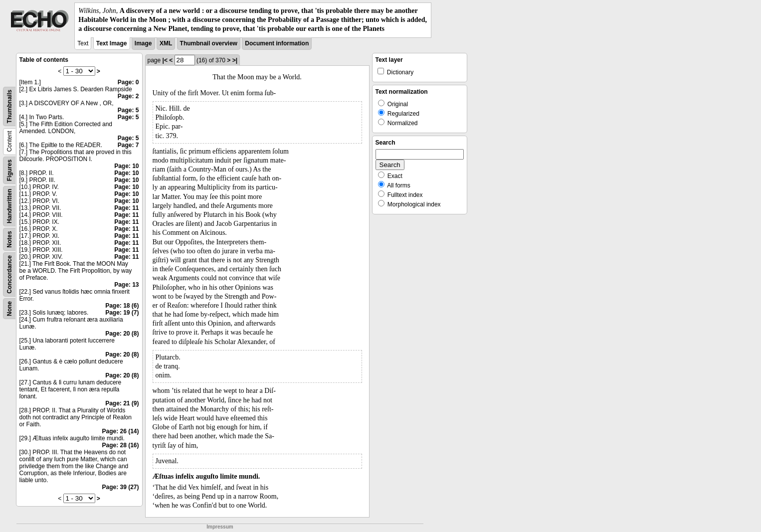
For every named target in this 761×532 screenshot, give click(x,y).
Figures (9, 170)
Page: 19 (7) (122, 313)
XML (166, 43)
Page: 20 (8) (122, 334)
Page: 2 (128, 96)
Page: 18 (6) (122, 306)
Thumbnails (9, 106)
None (9, 309)
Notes (9, 239)
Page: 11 (126, 208)
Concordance (9, 274)
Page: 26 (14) (120, 431)
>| (235, 60)
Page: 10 (126, 166)
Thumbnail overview (209, 43)
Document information (277, 43)
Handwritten (9, 206)
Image (143, 43)
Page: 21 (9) (122, 403)
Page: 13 (126, 285)
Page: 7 (128, 145)
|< (165, 60)
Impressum (220, 527)
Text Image (112, 43)
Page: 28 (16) (120, 445)
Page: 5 (128, 110)
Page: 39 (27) (120, 487)
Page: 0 (128, 82)
